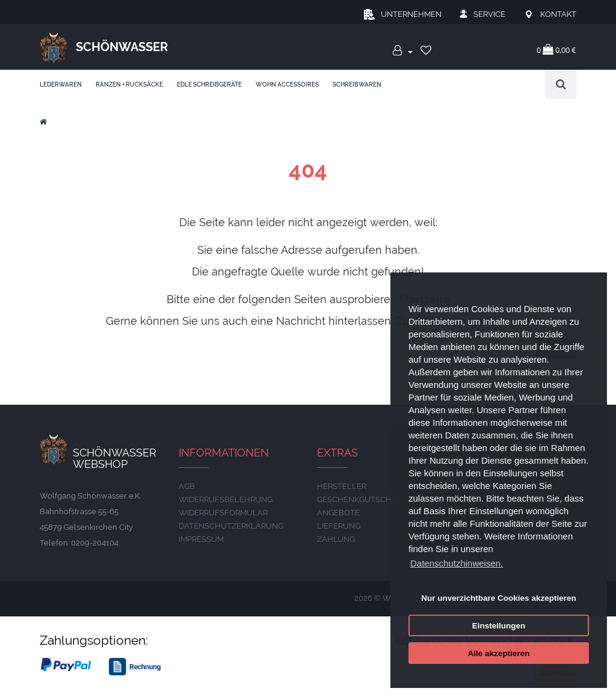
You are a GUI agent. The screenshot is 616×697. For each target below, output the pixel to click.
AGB (187, 486)
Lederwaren (61, 84)
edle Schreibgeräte (209, 84)
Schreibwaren (357, 84)
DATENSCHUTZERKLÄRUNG (231, 526)
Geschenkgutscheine (363, 499)
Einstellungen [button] (499, 626)
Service (489, 14)
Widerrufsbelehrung (226, 499)
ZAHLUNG (336, 539)
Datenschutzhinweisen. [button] (457, 563)
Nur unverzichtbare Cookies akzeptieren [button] (498, 598)
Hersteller (342, 486)
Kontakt (558, 14)
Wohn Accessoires (287, 84)
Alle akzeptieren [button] (499, 653)
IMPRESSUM (201, 539)
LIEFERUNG (339, 526)
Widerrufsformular (223, 513)
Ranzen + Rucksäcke (129, 84)
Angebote (338, 513)
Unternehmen (411, 14)
